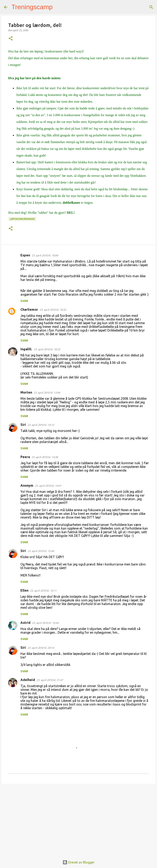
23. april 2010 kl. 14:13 (41, 425)
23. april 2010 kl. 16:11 (43, 591)
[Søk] (58, 7)
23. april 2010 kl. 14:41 (48, 486)
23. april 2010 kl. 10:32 (53, 310)
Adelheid (28, 680)
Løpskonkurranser (22, 219)
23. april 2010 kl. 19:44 (45, 623)
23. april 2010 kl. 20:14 (41, 648)
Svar (24, 301)
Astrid (25, 623)
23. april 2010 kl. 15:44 (41, 551)
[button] (11, 39)
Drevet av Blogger (78, 862)
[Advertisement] (78, 818)
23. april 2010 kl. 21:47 (50, 680)
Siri (23, 425)
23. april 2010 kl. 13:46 (47, 393)
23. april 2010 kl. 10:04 (45, 255)
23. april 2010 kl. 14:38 (45, 457)
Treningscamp (32, 7)
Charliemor (29, 309)
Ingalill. (26, 349)
